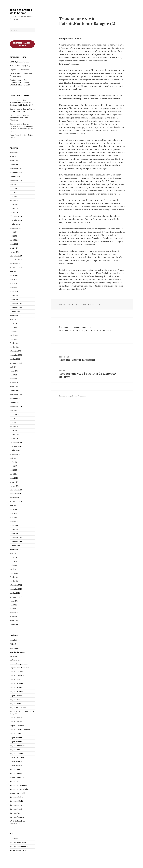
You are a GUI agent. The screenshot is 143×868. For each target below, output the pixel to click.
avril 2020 (14, 426)
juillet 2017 (14, 557)
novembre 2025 (16, 173)
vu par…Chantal (16, 738)
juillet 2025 (14, 188)
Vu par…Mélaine (16, 797)
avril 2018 (14, 522)
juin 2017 (14, 561)
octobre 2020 (15, 403)
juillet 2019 (14, 462)
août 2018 (14, 506)
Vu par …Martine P (17, 684)
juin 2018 (14, 514)
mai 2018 (13, 518)
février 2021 (15, 387)
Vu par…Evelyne (16, 753)
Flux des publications (18, 843)
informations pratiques (19, 664)
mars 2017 (14, 573)
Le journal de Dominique (20, 668)
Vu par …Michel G (17, 688)
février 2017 (15, 577)
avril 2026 (14, 153)
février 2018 (15, 530)
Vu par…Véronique (17, 817)
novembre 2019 (16, 446)
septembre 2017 (16, 549)
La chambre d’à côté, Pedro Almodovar (19, 118)
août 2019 (14, 458)
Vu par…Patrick (16, 809)
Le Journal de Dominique (20, 70)
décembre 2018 (16, 490)
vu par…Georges (16, 761)
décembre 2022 (16, 303)
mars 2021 (14, 383)
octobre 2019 (15, 450)
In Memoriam (15, 660)
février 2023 (15, 296)
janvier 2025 (15, 212)
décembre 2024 (16, 216)
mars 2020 (14, 430)
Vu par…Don (15, 750)
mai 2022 (13, 331)
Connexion (14, 839)
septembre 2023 (16, 268)
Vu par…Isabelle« (17, 773)
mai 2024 (13, 236)
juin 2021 (14, 375)
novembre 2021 (16, 355)
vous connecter (77, 330)
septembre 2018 (16, 502)
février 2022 (15, 343)
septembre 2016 (16, 597)
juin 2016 (14, 605)
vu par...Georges (95, 304)
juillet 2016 (14, 601)
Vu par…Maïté (15, 781)
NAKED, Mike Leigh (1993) (20, 66)
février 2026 (15, 161)
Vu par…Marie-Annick (18, 785)
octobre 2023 (15, 264)
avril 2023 (14, 288)
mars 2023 (14, 292)
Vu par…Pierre (16, 813)
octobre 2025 (15, 177)
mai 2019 (13, 470)
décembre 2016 (16, 585)
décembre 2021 (16, 351)
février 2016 (15, 621)
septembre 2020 (16, 407)
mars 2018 (14, 526)
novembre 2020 (16, 399)
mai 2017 (13, 565)
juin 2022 (14, 327)
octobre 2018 (15, 498)
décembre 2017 (16, 537)
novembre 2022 (16, 307)
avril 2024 (14, 240)
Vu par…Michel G (17, 801)
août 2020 (14, 411)
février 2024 (15, 248)
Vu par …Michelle (17, 692)
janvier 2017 (15, 581)
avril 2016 (14, 613)
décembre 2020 (16, 395)
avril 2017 (14, 569)
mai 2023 (13, 284)
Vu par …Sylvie (16, 704)
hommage (14, 656)
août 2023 (14, 272)
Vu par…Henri (16, 769)
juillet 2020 (14, 415)
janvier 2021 (15, 391)
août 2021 (14, 367)
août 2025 (14, 185)
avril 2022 (14, 335)
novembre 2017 (16, 541)
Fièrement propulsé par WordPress (73, 396)
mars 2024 (14, 244)
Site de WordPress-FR (18, 850)
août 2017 (14, 553)
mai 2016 (13, 609)
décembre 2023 (16, 256)
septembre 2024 (16, 228)
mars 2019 (14, 478)
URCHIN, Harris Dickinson (20, 62)
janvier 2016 (15, 625)
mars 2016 (14, 617)
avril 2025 (14, 200)
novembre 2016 (16, 589)
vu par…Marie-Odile (18, 793)
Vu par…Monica (16, 805)
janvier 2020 (15, 438)
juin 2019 (14, 466)
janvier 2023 (15, 300)
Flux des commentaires (19, 846)
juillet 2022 (14, 323)
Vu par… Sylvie (16, 734)
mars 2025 (14, 204)
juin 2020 (14, 418)
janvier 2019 (15, 486)
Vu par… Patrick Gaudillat (20, 730)
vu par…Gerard (16, 765)
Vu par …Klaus (16, 680)
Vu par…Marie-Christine (19, 789)
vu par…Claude (16, 742)
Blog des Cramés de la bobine (21, 11)
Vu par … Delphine (17, 672)
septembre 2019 (16, 454)
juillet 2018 (14, 510)
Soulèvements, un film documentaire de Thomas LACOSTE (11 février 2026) (20, 82)
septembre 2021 (16, 363)
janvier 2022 (15, 347)
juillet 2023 (14, 276)
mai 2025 (13, 196)
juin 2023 (14, 280)
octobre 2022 (15, 311)
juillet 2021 (14, 371)
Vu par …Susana (16, 700)
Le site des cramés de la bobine (22, 44)
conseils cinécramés (18, 652)
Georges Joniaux (80, 304)
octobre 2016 (15, 593)
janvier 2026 (15, 165)
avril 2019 (14, 474)
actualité (13, 640)
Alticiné (13, 644)
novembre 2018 (16, 494)
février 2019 (15, 482)
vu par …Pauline (16, 696)
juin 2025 (14, 192)
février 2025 (15, 208)
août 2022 (14, 319)
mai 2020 (13, 422)
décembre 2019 (16, 442)
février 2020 (15, 434)
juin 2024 (14, 232)
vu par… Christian (17, 726)
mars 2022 (14, 339)
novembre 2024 (16, 220)
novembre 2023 (16, 260)
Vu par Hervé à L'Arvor (19, 707)
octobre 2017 (15, 545)
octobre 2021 (15, 359)
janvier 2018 (15, 533)
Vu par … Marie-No (17, 676)
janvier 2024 (15, 252)
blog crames (15, 648)
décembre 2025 (16, 169)
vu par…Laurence (17, 777)
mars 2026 (14, 157)
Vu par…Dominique (18, 746)
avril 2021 (14, 379)
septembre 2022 (16, 315)
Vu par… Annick (16, 718)
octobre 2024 (15, 224)
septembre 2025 (16, 181)
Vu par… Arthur (16, 722)
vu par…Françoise (17, 757)
